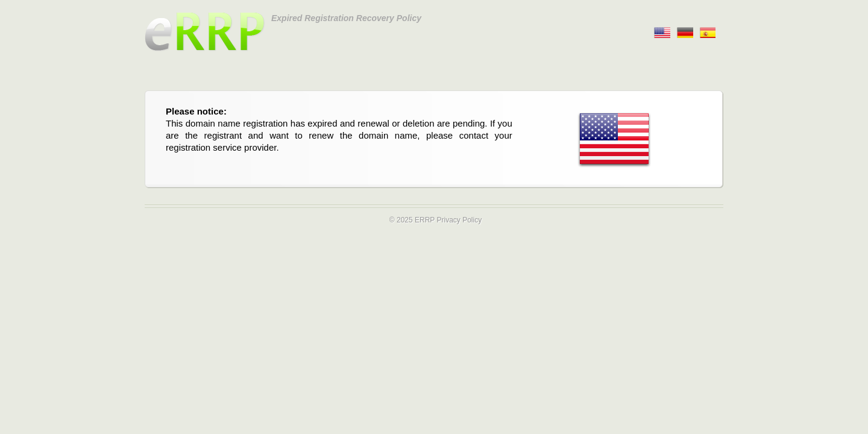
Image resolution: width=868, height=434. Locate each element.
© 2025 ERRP (412, 220)
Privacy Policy (459, 220)
